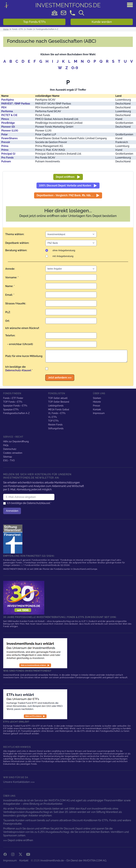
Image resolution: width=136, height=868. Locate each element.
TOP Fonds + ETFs (13, 402)
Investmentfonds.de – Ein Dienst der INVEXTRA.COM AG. (74, 861)
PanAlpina (8, 100)
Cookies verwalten (13, 453)
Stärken (97, 398)
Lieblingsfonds (56, 406)
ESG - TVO (9, 460)
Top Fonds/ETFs (34, 22)
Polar (4, 134)
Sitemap (8, 457)
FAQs (6, 445)
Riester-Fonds (55, 425)
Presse (96, 406)
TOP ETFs (53, 421)
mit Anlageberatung (63, 256)
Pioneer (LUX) (10, 131)
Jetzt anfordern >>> (60, 378)
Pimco (5, 119)
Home (6, 29)
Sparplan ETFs (11, 409)
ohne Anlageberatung (64, 250)
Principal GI (8, 154)
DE (68, 5)
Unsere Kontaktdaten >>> (19, 782)
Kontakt (97, 409)
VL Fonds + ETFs (57, 413)
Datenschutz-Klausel (18, 370)
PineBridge (8, 123)
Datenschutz (10, 449)
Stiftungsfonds (56, 428)
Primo (5, 150)
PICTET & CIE (9, 115)
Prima (5, 146)
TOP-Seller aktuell (58, 398)
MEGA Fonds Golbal (59, 409)
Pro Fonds (7, 158)
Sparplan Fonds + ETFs (15, 406)
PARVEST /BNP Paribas (16, 104)
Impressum (99, 413)
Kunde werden (102, 22)
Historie (97, 402)
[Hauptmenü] (130, 5)
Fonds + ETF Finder (13, 398)
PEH (4, 107)
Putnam (6, 161)
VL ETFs (52, 417)
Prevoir (6, 142)
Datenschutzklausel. (39, 503)
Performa (7, 111)
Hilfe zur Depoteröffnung (16, 441)
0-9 (75, 68)
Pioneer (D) (8, 127)
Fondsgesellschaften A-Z (16, 413)
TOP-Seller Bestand (59, 402)
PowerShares (9, 138)
